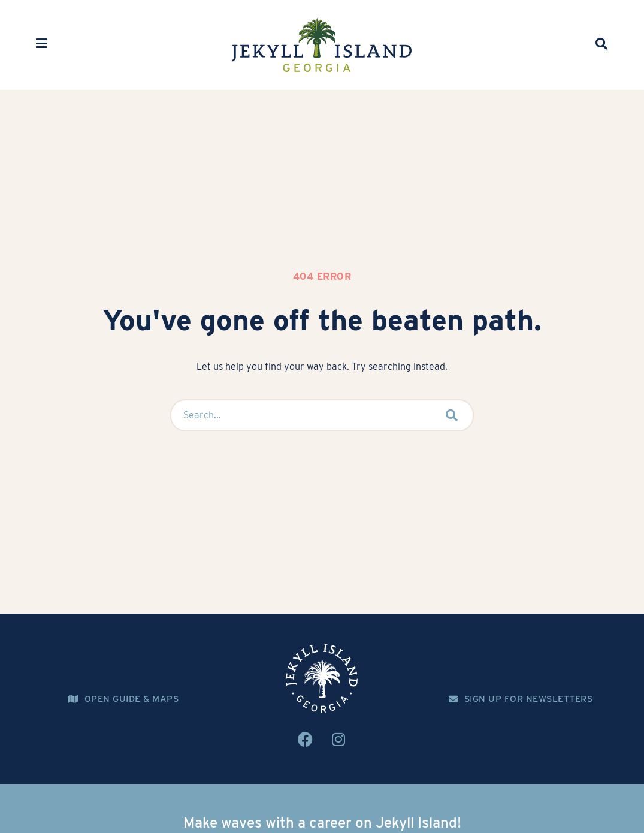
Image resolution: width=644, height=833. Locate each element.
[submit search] (452, 415)
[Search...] (298, 415)
